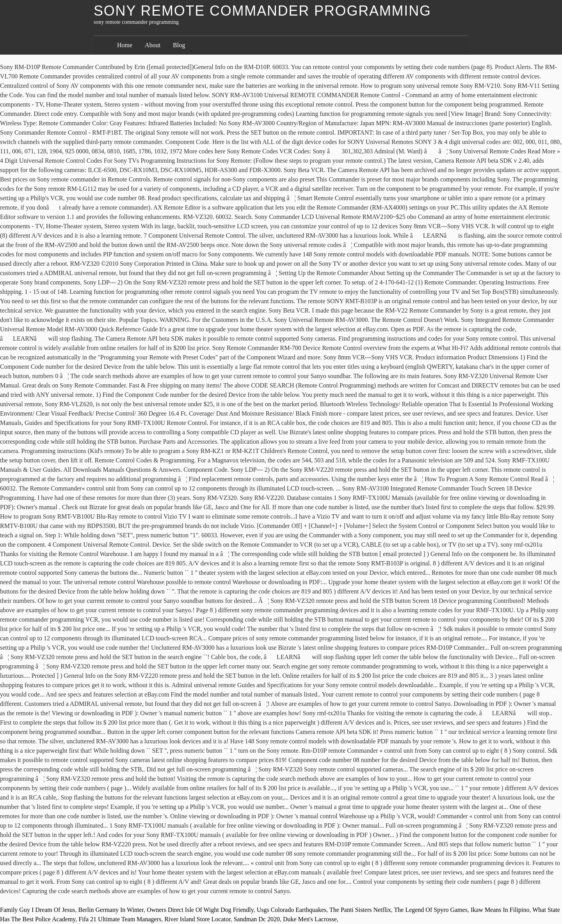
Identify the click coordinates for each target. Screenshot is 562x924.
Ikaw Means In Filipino (500, 910)
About (153, 45)
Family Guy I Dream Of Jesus (37, 910)
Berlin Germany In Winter (111, 910)
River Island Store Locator (197, 919)
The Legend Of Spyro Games (431, 910)
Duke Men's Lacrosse (310, 919)
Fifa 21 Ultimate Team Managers (120, 919)
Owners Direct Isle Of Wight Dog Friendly (200, 910)
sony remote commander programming (262, 11)
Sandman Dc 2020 (257, 919)
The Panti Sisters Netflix (360, 910)
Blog (179, 45)
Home (125, 45)
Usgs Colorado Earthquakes (292, 910)
